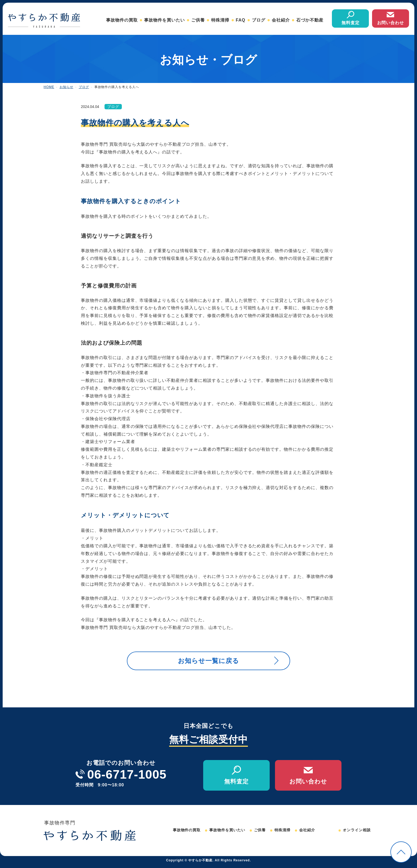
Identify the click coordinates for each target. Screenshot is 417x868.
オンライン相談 (357, 833)
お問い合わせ (391, 23)
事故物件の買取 (122, 20)
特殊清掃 (220, 20)
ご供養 (198, 20)
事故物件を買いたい (164, 20)
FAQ (241, 20)
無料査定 (351, 23)
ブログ (259, 20)
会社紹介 (281, 20)
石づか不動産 (310, 20)
